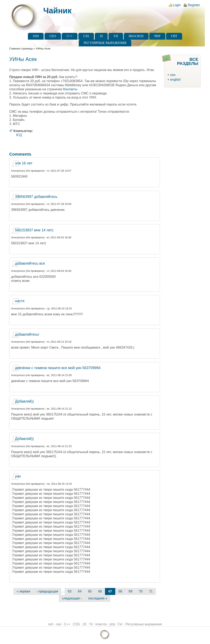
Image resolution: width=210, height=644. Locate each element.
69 (130, 591)
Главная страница (21, 49)
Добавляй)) (24, 401)
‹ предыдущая (47, 591)
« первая (23, 591)
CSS (86, 36)
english (175, 80)
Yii (116, 36)
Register (194, 5)
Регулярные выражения (105, 43)
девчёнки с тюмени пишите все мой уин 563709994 (58, 368)
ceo (53, 36)
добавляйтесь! (27, 334)
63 (70, 591)
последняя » (98, 598)
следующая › (72, 598)
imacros (136, 36)
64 (80, 591)
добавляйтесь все (30, 263)
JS (101, 36)
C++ (70, 36)
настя (20, 301)
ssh (36, 36)
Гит (174, 36)
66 (100, 591)
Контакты (70, 89)
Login (177, 5)
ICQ (19, 135)
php (157, 36)
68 (120, 591)
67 (110, 591)
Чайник (57, 11)
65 (90, 591)
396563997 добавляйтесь (36, 197)
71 (151, 591)
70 (141, 591)
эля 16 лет (24, 163)
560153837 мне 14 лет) (34, 230)
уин (18, 476)
